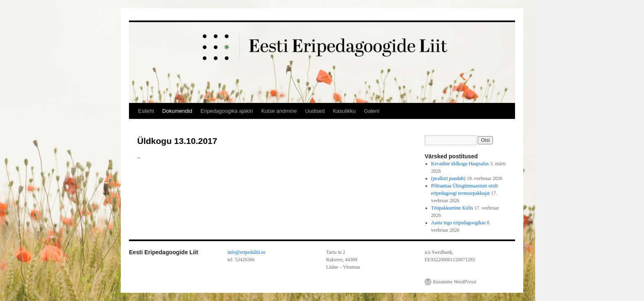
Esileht (146, 111)
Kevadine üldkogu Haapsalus (460, 164)
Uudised (315, 111)
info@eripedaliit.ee (247, 252)
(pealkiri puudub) (448, 178)
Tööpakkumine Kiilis (452, 208)
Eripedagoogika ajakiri (227, 111)
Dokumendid (177, 111)
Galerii (372, 111)
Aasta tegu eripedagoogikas (459, 223)
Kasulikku (344, 111)
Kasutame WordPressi (455, 282)
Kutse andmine (279, 111)
